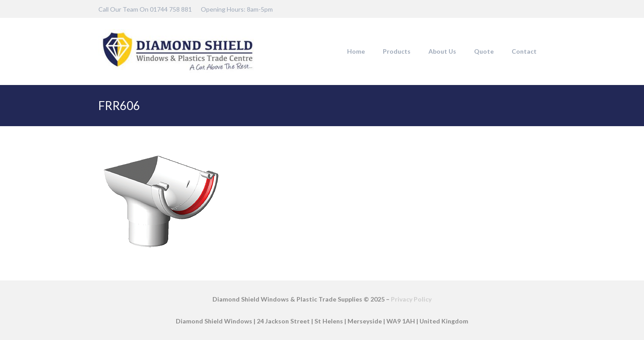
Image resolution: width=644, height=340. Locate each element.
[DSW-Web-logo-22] (178, 51)
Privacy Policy (411, 299)
